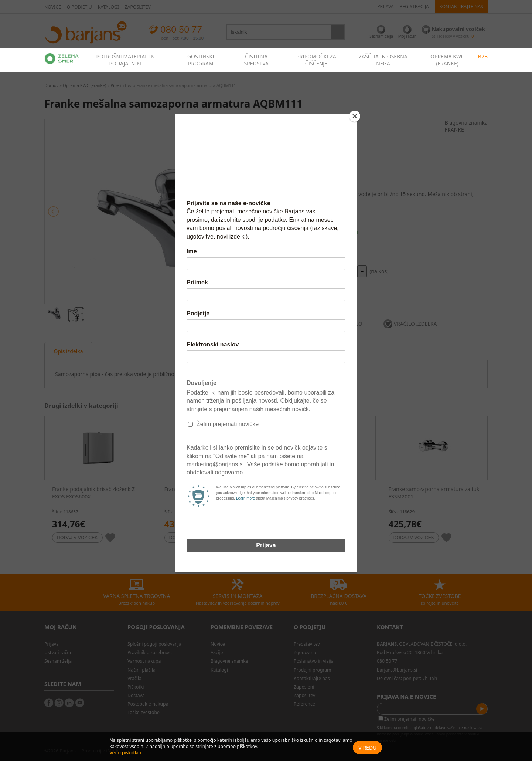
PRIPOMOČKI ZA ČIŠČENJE (316, 60)
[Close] (355, 116)
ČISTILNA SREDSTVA (256, 60)
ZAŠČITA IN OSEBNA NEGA (383, 60)
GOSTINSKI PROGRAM (201, 60)
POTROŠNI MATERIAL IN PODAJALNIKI (125, 60)
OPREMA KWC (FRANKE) (447, 60)
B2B (483, 56)
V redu (367, 748)
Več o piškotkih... (127, 753)
